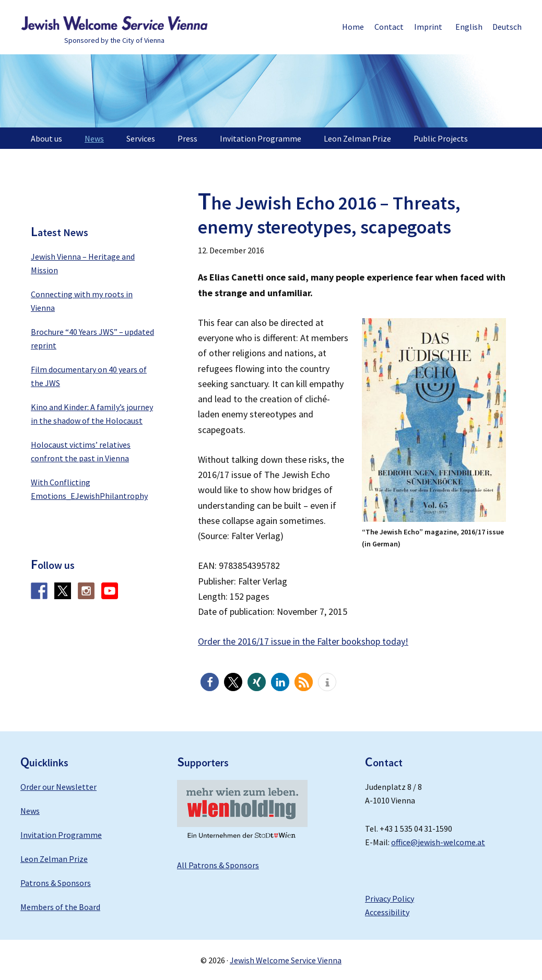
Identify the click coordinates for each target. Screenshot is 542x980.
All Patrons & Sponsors (218, 865)
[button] (210, 682)
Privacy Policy (390, 899)
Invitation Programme (61, 835)
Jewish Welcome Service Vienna (114, 24)
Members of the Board (60, 907)
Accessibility (387, 912)
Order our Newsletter (58, 787)
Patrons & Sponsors (56, 883)
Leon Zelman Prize (54, 859)
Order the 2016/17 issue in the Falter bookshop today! (303, 641)
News (30, 811)
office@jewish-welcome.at (438, 842)
